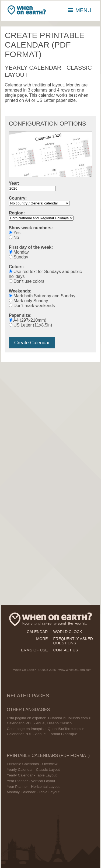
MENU (80, 10)
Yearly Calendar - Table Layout (32, 775)
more (42, 639)
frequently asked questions (73, 641)
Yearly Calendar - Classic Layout (33, 770)
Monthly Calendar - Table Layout (33, 792)
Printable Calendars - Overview (32, 764)
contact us (66, 650)
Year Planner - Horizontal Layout (33, 787)
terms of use (33, 650)
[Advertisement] (50, 418)
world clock (68, 632)
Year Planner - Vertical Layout (31, 781)
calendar (37, 632)
